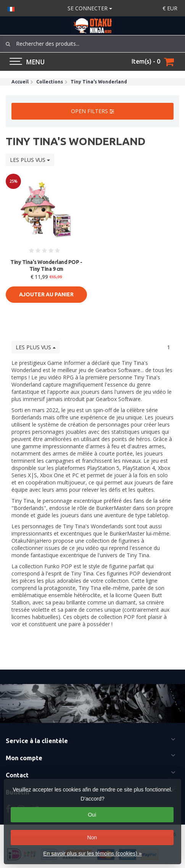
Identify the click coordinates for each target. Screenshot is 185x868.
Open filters (92, 111)
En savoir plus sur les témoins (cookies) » (92, 854)
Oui (92, 815)
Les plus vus (30, 160)
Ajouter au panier (46, 294)
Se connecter (90, 8)
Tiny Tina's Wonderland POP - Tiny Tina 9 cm (46, 265)
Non (92, 838)
